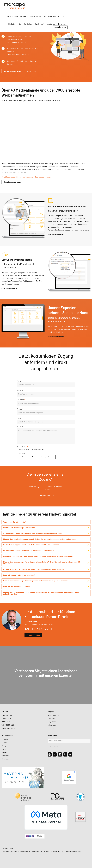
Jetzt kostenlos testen (13, 71)
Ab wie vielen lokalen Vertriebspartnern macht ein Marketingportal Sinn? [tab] (33, 534)
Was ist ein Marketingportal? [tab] (15, 522)
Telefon (20, 409)
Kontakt (39, 4)
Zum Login (31, 71)
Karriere (55, 4)
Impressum (24, 852)
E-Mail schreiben (33, 635)
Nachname (21, 400)
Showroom (79, 4)
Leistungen (74, 12)
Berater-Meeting (57, 852)
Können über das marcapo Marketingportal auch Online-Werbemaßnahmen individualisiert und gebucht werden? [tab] (41, 593)
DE (86, 4)
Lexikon (46, 852)
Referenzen (86, 12)
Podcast (62, 4)
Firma (19, 381)
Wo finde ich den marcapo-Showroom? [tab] (19, 528)
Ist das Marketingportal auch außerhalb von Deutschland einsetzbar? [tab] (31, 545)
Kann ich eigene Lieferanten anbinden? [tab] (19, 575)
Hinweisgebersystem (74, 852)
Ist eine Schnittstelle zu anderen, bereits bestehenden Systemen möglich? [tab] (34, 570)
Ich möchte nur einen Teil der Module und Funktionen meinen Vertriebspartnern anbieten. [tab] (40, 556)
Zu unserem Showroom (46, 495)
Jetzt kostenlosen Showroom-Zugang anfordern (36, 457)
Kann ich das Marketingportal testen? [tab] (18, 587)
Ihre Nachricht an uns (24, 427)
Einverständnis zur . (31, 450)
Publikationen (70, 4)
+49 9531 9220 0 (10, 725)
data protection (22, 447)
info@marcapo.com (8, 728)
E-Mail (19, 418)
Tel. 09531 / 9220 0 (39, 629)
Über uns (33, 4)
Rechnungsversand (10, 852)
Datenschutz (35, 852)
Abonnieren (54, 747)
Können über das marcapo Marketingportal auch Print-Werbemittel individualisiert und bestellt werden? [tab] (42, 563)
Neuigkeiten (47, 4)
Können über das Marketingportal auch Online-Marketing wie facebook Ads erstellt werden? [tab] (40, 539)
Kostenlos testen (83, 15)
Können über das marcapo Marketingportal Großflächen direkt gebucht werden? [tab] (36, 581)
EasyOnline (51, 12)
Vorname (20, 391)
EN (90, 4)
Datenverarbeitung (38, 450)
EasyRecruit (62, 12)
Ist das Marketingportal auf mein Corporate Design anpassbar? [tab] (28, 551)
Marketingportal (38, 12)
